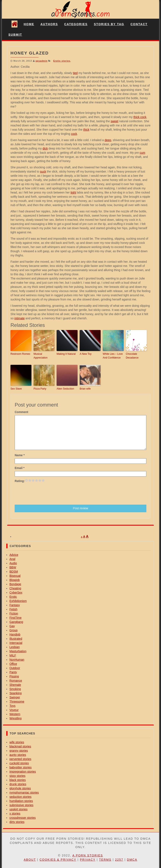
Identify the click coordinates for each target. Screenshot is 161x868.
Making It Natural (66, 354)
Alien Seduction (65, 389)
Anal (12, 559)
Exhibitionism (18, 601)
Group (14, 630)
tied (75, 73)
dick (45, 148)
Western (15, 714)
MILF (13, 655)
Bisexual (15, 576)
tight (73, 192)
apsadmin (41, 61)
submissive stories (21, 805)
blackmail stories (20, 746)
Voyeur (14, 710)
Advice (14, 555)
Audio (13, 563)
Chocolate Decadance (132, 356)
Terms (105, 860)
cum (142, 153)
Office (13, 664)
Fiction (14, 613)
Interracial (16, 643)
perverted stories (20, 759)
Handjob (15, 634)
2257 (119, 860)
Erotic (13, 597)
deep (108, 140)
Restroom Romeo (20, 354)
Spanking (16, 693)
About (30, 860)
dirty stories (17, 822)
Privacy (88, 860)
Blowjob (15, 580)
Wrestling (16, 718)
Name (20, 455)
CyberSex (16, 593)
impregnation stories (23, 772)
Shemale (15, 685)
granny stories (19, 751)
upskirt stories (18, 809)
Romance (16, 681)
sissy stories (17, 776)
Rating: (20, 481)
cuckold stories (19, 763)
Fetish (13, 609)
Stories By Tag (109, 24)
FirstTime (16, 618)
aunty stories (18, 755)
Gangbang (16, 622)
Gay (12, 626)
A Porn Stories (88, 855)
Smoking (15, 689)
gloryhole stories (20, 788)
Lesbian (15, 647)
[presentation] (47, 493)
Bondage (15, 584)
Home (29, 24)
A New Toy (86, 354)
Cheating (15, 588)
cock (74, 134)
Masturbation (18, 651)
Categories (76, 24)
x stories (15, 813)
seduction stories (20, 797)
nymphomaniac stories (24, 793)
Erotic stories (62, 61)
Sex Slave (16, 389)
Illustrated (16, 639)
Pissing (14, 676)
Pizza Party (40, 389)
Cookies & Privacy (58, 860)
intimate (20, 318)
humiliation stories (21, 801)
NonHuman (17, 660)
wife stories (17, 742)
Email (20, 468)
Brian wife (85, 389)
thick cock (140, 117)
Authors (49, 24)
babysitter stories (21, 767)
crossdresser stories (23, 818)
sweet (115, 121)
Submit (15, 35)
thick (86, 130)
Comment (21, 412)
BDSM (14, 572)
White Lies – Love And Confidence (113, 356)
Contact (139, 24)
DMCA (132, 860)
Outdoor (15, 668)
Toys (12, 706)
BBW (13, 567)
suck (43, 172)
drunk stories (18, 784)
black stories (18, 780)
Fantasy (15, 605)
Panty (13, 672)
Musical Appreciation (41, 356)
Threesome (17, 702)
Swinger (15, 697)
